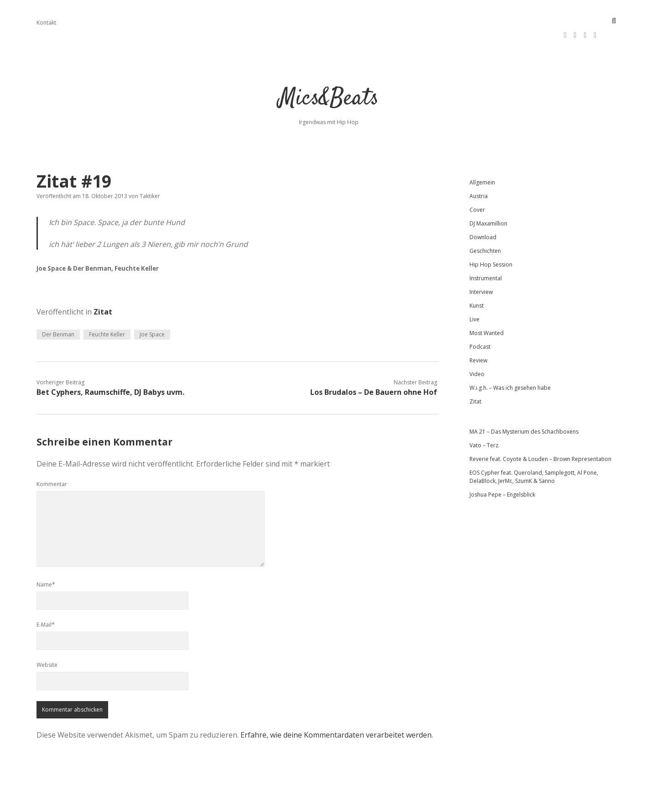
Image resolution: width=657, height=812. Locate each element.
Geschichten (485, 229)
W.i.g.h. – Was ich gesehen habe (510, 366)
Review (478, 339)
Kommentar (52, 463)
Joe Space (152, 313)
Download (483, 216)
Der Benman (58, 313)
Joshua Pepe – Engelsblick (502, 473)
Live (474, 298)
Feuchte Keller (107, 313)
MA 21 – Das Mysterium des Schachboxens (524, 410)
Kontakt (46, 23)
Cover (477, 188)
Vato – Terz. (485, 424)
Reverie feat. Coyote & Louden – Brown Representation (540, 437)
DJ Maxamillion (488, 202)
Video (477, 353)
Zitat (103, 290)
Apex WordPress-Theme (300, 802)
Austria (479, 175)
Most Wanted (487, 312)
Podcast (480, 325)
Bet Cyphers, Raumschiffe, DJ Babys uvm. (110, 371)
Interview (481, 270)
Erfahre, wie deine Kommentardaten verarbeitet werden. (337, 713)
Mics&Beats (329, 77)
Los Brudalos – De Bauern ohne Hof (374, 371)
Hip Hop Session (491, 243)
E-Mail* (46, 603)
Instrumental (486, 257)
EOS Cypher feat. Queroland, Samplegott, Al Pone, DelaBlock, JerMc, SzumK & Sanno (534, 455)
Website (47, 643)
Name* (46, 563)
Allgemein (482, 161)
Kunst (477, 284)
